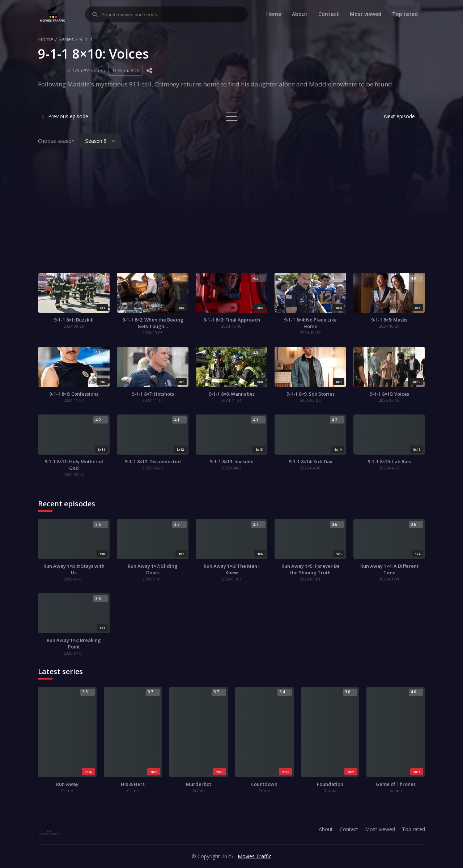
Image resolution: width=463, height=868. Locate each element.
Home (274, 14)
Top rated (405, 14)
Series (66, 39)
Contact (329, 14)
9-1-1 (86, 39)
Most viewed (366, 14)
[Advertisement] (231, 215)
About (300, 14)
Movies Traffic (254, 856)
